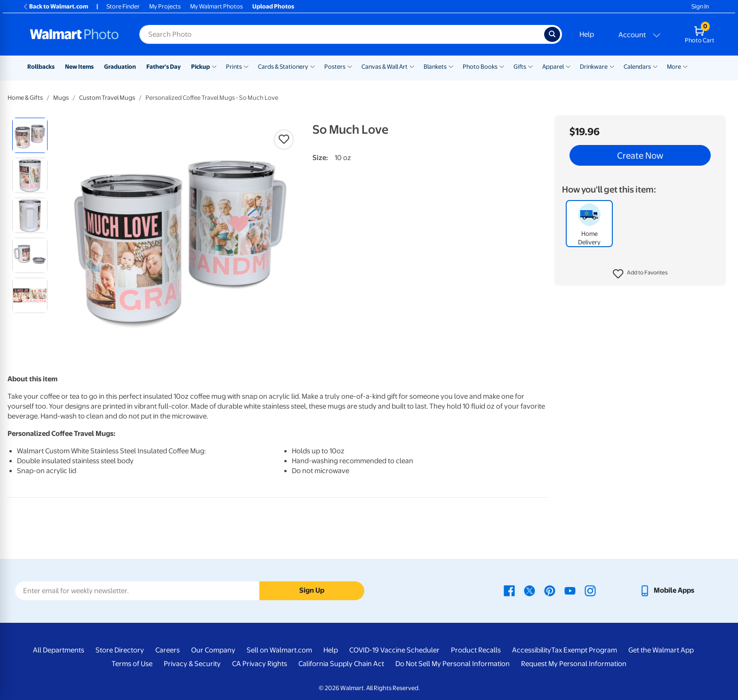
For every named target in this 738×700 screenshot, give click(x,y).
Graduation (120, 67)
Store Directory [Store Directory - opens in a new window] (120, 650)
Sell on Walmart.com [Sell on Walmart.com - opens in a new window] (279, 650)
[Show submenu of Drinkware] (612, 66)
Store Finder (123, 6)
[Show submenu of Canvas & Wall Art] (412, 66)
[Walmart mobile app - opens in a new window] (667, 590)
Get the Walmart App (661, 650)
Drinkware (594, 67)
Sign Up (312, 590)
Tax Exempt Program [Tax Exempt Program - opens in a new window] (584, 650)
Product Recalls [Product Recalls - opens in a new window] (476, 650)
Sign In (700, 6)
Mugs (61, 98)
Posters (335, 67)
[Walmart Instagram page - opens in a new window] (590, 590)
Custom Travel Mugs (107, 98)
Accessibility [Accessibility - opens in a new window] (532, 650)
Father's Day (164, 67)
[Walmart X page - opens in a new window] (529, 590)
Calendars (637, 67)
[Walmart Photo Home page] (74, 34)
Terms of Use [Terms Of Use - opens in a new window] (132, 664)
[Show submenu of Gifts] (530, 66)
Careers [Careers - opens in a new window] (168, 650)
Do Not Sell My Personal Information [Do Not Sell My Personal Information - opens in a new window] (453, 664)
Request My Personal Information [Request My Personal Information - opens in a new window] (574, 664)
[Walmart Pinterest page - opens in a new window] (550, 590)
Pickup (201, 67)
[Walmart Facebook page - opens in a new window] (509, 590)
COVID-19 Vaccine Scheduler (394, 650)
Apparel (553, 67)
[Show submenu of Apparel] (568, 66)
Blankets (435, 67)
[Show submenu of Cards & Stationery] (313, 66)
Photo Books (480, 67)
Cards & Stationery (283, 67)
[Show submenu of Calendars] (655, 66)
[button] (640, 274)
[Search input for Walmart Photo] (342, 34)
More (674, 67)
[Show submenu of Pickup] (214, 66)
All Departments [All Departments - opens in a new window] (59, 650)
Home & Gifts (25, 98)
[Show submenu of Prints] (246, 66)
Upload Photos (273, 6)
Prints (234, 67)
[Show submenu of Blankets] (451, 66)
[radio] (30, 135)
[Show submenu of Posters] (350, 66)
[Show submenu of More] (685, 66)
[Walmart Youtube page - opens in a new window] (570, 590)
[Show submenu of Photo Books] (502, 66)
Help (587, 34)
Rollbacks (41, 67)
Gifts (520, 67)
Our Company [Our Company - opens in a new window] (213, 650)
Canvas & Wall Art (385, 67)
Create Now (640, 155)
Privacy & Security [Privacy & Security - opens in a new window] (192, 664)
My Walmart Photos (217, 6)
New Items (79, 67)
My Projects (165, 6)
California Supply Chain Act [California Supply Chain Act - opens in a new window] (341, 664)
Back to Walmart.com (55, 6)
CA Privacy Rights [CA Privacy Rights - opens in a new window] (260, 664)
